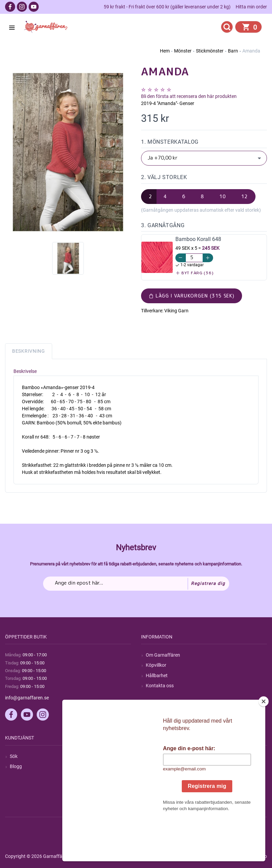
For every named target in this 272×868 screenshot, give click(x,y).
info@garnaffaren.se (27, 698)
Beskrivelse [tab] (25, 371)
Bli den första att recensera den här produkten (189, 96)
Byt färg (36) (195, 273)
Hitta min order (251, 7)
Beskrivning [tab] (29, 351)
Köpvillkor (156, 665)
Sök (14, 756)
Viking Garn (176, 311)
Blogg (16, 766)
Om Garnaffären (163, 655)
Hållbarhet (157, 675)
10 (223, 196)
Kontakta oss (160, 686)
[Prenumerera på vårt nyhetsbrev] (136, 584)
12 (244, 196)
